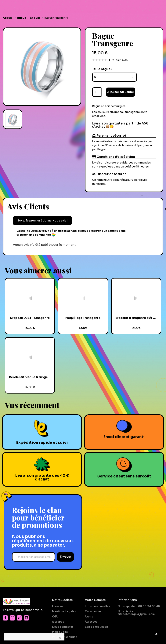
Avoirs (89, 617)
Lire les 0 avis (118, 60)
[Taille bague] (114, 77)
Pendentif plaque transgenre (30, 377)
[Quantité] (97, 92)
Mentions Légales (64, 611)
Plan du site (60, 632)
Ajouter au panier (121, 92)
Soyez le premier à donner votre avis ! (42, 221)
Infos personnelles (97, 606)
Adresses (91, 622)
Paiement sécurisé (65, 637)
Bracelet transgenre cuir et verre (136, 318)
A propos (58, 622)
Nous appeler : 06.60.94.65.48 (139, 606)
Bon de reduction (96, 627)
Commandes (93, 611)
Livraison (58, 606)
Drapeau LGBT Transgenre (30, 318)
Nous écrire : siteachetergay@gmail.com (136, 613)
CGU (55, 617)
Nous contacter (63, 627)
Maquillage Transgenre (83, 318)
